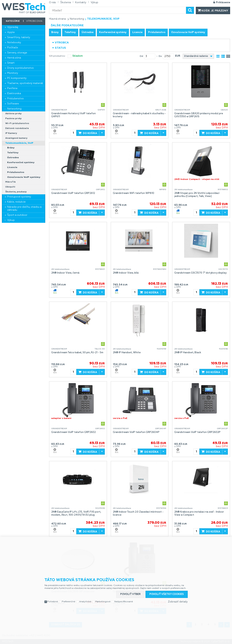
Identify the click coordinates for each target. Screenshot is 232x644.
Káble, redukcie (16, 202)
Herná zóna (14, 58)
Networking (14, 109)
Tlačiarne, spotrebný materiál (25, 83)
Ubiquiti (10, 187)
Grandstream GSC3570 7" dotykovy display (200, 273)
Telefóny (13, 153)
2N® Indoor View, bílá (126, 273)
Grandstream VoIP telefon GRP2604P (136, 432)
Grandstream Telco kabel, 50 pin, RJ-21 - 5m (77, 353)
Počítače (13, 48)
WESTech (24, 8)
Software (13, 104)
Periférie (12, 88)
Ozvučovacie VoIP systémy (24, 177)
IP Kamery (11, 133)
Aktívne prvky (13, 114)
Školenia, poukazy (16, 192)
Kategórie (13, 21)
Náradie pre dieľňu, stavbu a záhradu (24, 209)
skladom (78, 56)
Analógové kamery (16, 138)
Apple (11, 32)
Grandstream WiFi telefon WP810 (134, 193)
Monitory (13, 73)
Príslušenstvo (15, 99)
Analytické (85, 602)
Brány (11, 148)
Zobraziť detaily (178, 602)
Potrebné (53, 602)
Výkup (11, 220)
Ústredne (13, 158)
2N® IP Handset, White (127, 353)
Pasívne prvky (13, 119)
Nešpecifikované (124, 602)
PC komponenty (17, 78)
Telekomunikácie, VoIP (19, 143)
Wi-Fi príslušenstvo (17, 123)
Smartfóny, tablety (19, 37)
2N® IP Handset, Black (188, 353)
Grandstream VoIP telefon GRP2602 (74, 432)
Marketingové (103, 602)
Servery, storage (17, 53)
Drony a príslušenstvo (20, 68)
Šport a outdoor (17, 215)
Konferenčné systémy (21, 163)
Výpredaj (13, 27)
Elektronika (14, 94)
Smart (11, 63)
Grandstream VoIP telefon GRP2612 (73, 193)
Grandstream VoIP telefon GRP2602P (197, 432)
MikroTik (10, 182)
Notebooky (14, 43)
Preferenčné (69, 602)
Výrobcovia (34, 21)
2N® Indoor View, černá (65, 273)
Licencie (12, 167)
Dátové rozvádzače (17, 128)
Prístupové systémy (19, 197)
